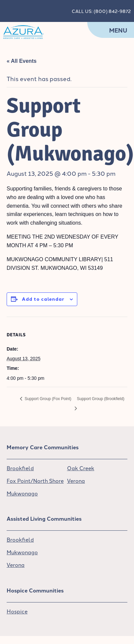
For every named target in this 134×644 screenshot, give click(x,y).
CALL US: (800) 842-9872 (101, 11)
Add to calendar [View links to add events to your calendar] (43, 299)
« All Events (22, 61)
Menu (118, 30)
